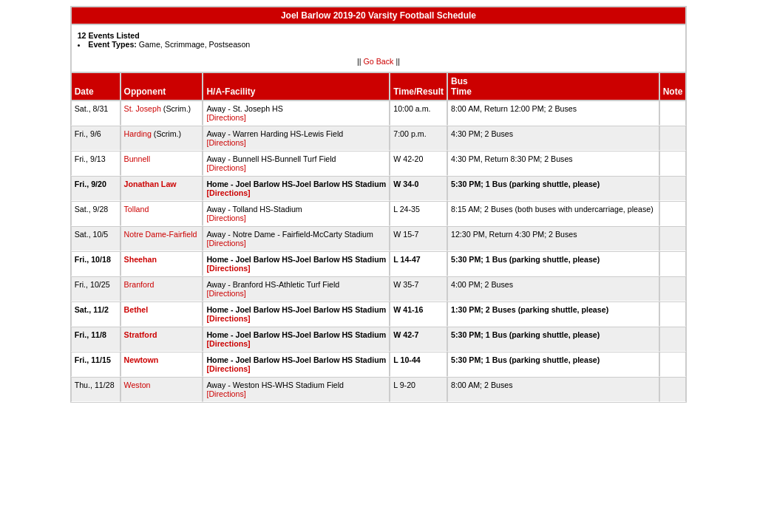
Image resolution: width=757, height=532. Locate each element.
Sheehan (140, 259)
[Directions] (226, 117)
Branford (139, 284)
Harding (138, 134)
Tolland (137, 209)
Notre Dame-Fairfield (161, 234)
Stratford (141, 335)
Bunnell (138, 159)
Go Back (379, 61)
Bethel (136, 310)
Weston (138, 385)
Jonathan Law (150, 184)
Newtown (142, 360)
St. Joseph (143, 109)
